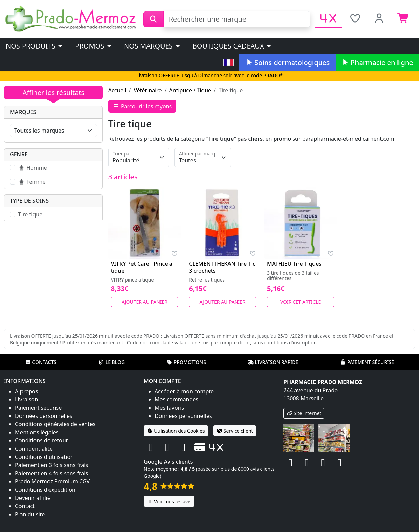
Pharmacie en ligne (377, 62)
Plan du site (30, 514)
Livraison (26, 399)
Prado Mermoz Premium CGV (52, 481)
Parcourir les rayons (142, 106)
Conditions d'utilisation (44, 457)
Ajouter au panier (144, 302)
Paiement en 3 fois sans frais (52, 465)
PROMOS (94, 46)
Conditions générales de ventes (55, 424)
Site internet (304, 413)
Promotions (186, 362)
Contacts (41, 362)
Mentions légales (37, 432)
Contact (25, 506)
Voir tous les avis (169, 501)
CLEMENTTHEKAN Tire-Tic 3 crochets (222, 267)
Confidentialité (34, 449)
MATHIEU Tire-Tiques (294, 264)
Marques (23, 112)
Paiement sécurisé (367, 362)
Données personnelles (44, 416)
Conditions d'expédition (45, 490)
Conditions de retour (41, 440)
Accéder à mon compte (184, 391)
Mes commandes (177, 399)
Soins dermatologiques (287, 62)
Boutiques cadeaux (232, 46)
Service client (235, 431)
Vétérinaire (148, 90)
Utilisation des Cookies (176, 431)
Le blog (112, 362)
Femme (32, 182)
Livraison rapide (273, 362)
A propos (26, 391)
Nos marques (152, 46)
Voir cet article (301, 302)
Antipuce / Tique (190, 90)
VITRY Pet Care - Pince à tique (142, 267)
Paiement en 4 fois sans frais (52, 473)
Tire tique (30, 214)
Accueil (117, 90)
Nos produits (35, 46)
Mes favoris (169, 408)
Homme (33, 168)
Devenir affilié (33, 498)
